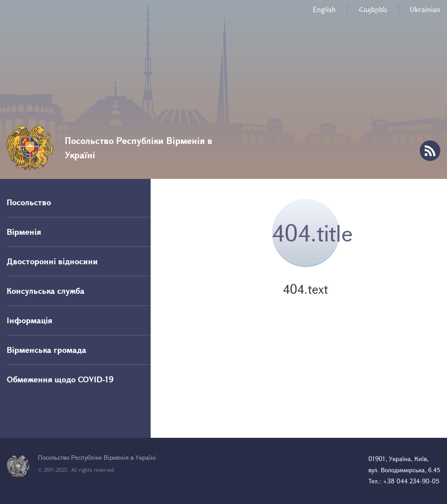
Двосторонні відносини (52, 261)
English (324, 9)
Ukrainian (425, 9)
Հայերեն (373, 9)
